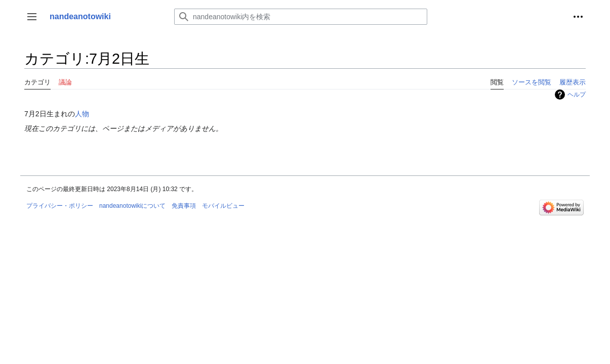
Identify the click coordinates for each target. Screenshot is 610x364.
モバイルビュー (223, 206)
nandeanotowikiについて (132, 206)
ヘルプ (577, 95)
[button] (32, 17)
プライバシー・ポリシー (60, 206)
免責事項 (184, 206)
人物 (82, 114)
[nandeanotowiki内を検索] (301, 17)
